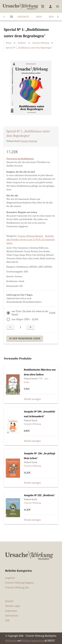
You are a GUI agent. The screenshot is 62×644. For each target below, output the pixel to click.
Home (9, 43)
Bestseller (50, 236)
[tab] (12, 17)
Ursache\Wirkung (41, 43)
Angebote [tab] (23, 17)
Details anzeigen (32, 399)
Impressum (11, 611)
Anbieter (22, 43)
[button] (43, 6)
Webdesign (11, 641)
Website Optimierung (33, 641)
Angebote (10, 578)
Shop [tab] (39, 17)
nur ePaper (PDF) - (25, 319)
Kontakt (9, 601)
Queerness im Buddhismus (20, 159)
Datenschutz (12, 616)
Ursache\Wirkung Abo (17, 588)
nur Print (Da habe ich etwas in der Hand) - (34, 313)
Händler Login (13, 606)
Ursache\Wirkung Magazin (30, 236)
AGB (7, 620)
